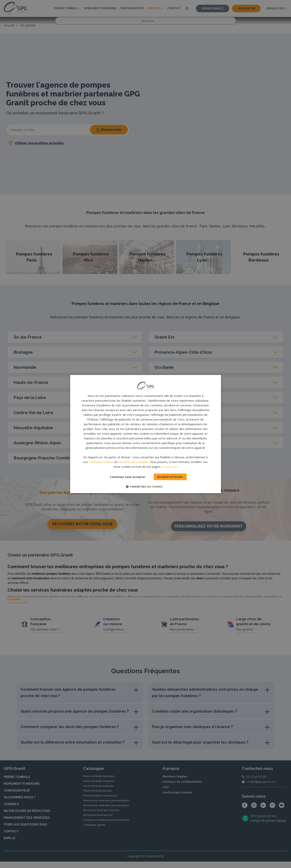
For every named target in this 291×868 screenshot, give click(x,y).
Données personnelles (133, 462)
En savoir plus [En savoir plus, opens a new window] (170, 467)
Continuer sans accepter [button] (124, 477)
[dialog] (145, 434)
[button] (145, 487)
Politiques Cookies (101, 462)
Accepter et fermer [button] (170, 477)
